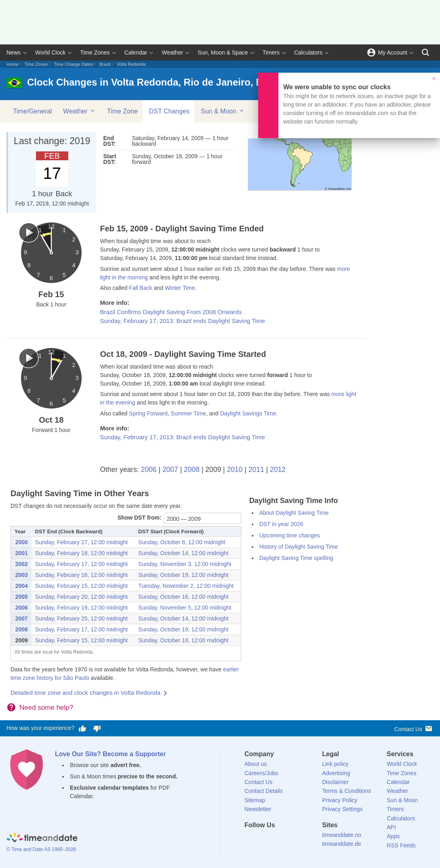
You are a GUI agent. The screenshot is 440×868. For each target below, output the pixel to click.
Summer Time (188, 413)
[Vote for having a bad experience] (97, 728)
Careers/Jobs (261, 773)
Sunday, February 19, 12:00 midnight (81, 608)
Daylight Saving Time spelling (296, 558)
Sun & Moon (223, 111)
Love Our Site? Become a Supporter (111, 754)
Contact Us (414, 729)
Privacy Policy (340, 800)
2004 (22, 586)
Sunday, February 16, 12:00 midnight (81, 575)
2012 (278, 470)
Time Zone (122, 111)
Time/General (32, 111)
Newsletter (258, 809)
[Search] (425, 52)
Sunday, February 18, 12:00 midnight (81, 553)
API (391, 827)
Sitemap (255, 800)
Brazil (105, 64)
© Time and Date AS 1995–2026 (41, 849)
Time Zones (95, 52)
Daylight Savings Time (248, 413)
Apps (393, 836)
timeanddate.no (342, 835)
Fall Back (141, 288)
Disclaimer (335, 782)
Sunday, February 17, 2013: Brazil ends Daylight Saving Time (183, 321)
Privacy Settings (342, 809)
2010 (235, 470)
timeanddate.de (342, 844)
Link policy (335, 764)
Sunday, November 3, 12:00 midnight (185, 564)
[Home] (42, 839)
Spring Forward (148, 413)
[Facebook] (251, 840)
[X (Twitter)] (264, 840)
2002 (22, 564)
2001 (22, 553)
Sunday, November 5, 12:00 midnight (185, 608)
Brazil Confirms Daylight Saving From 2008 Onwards (171, 312)
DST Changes (169, 111)
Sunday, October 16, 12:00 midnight (183, 597)
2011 (256, 470)
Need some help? (46, 708)
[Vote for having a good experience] (82, 728)
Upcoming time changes (290, 535)
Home (12, 64)
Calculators (308, 52)
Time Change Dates (73, 64)
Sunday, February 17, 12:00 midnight (81, 564)
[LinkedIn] (278, 840)
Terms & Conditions (346, 791)
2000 (22, 542)
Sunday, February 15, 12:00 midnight (81, 586)
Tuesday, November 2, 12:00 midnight (186, 586)
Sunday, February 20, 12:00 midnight (81, 597)
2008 (192, 470)
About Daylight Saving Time (294, 513)
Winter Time (180, 288)
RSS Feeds (401, 845)
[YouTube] (305, 840)
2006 (149, 470)
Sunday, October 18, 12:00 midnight (183, 640)
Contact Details (264, 791)
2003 (22, 575)
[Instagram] (292, 840)
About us (256, 764)
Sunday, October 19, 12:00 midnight (183, 575)
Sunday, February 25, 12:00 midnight (81, 619)
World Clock (50, 52)
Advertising (336, 773)
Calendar (136, 52)
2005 (22, 597)
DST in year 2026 (281, 524)
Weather (172, 52)
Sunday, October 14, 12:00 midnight (183, 553)
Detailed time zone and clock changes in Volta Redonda (85, 693)
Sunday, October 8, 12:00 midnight (182, 542)
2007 (170, 470)
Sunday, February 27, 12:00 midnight (81, 542)
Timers (271, 52)
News (14, 52)
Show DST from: (140, 518)
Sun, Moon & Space (223, 52)
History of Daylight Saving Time (299, 547)
